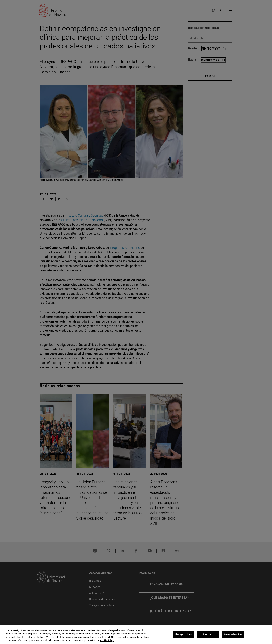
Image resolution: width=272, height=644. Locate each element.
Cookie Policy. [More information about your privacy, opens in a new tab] (107, 640)
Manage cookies (183, 634)
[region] (136, 635)
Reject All (208, 634)
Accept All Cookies (233, 634)
